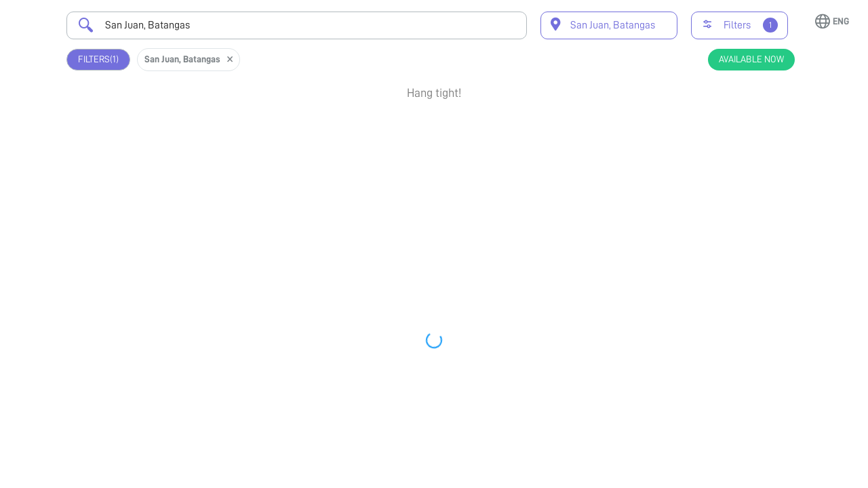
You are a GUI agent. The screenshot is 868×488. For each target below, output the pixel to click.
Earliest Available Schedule (450, 126)
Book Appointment (732, 131)
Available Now (751, 59)
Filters (98, 59)
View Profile (732, 175)
